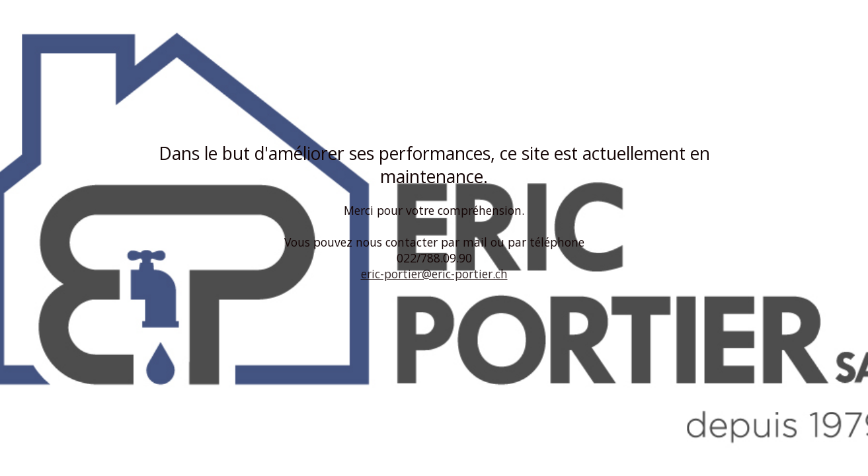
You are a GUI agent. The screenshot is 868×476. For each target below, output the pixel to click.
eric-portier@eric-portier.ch (434, 274)
